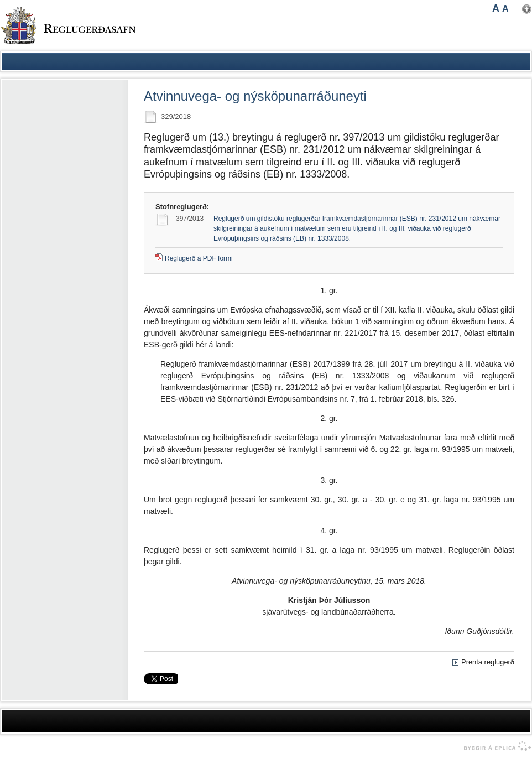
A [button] (496, 8)
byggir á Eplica (495, 746)
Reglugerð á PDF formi (199, 258)
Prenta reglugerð (488, 662)
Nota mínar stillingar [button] (527, 9)
